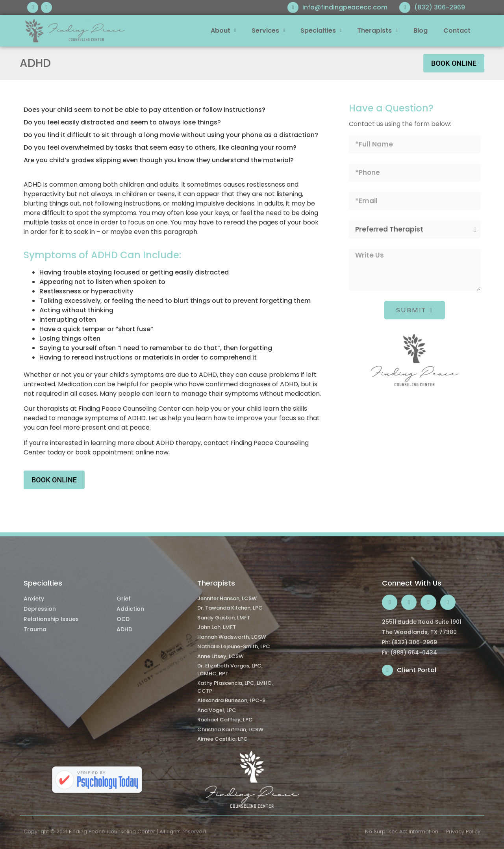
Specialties (321, 31)
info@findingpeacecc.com (345, 7)
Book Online (454, 63)
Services (268, 31)
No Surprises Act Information (402, 831)
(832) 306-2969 (440, 7)
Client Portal (417, 670)
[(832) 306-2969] (405, 7)
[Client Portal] (387, 670)
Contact (457, 31)
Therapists (377, 31)
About (223, 31)
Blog (421, 31)
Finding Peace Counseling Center (112, 831)
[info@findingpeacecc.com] (293, 7)
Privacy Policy (463, 831)
